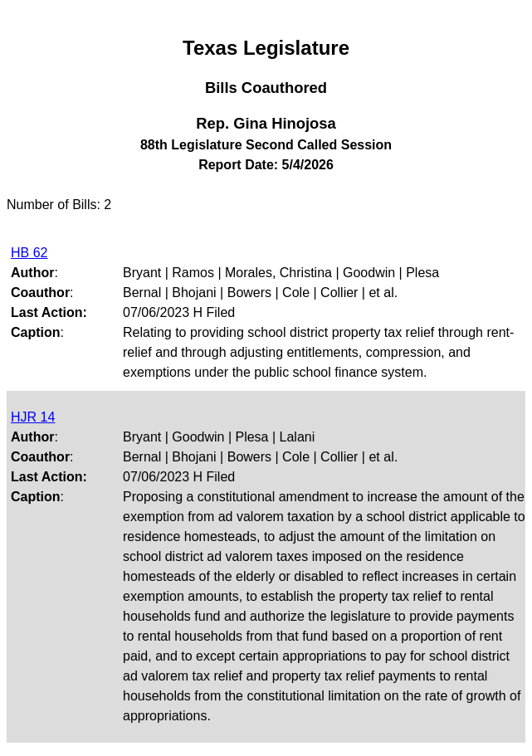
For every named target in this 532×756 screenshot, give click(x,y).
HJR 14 (33, 417)
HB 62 (29, 253)
